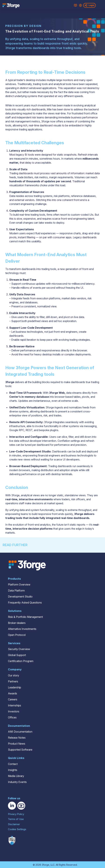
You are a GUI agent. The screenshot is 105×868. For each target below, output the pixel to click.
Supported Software (20, 750)
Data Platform (16, 591)
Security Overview (19, 649)
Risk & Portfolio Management (25, 617)
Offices (12, 717)
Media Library (16, 776)
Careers (13, 699)
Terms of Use (16, 819)
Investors (14, 711)
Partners (13, 681)
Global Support (17, 655)
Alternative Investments (22, 629)
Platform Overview (19, 585)
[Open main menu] (102, 5)
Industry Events (17, 782)
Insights (13, 770)
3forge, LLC (48, 865)
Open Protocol (17, 635)
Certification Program (21, 661)
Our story (14, 675)
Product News (17, 744)
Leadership (15, 687)
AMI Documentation (20, 732)
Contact (13, 764)
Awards (13, 693)
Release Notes (17, 738)
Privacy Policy (16, 814)
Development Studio (20, 597)
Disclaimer (14, 824)
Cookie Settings (17, 829)
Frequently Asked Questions (25, 603)
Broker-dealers (17, 623)
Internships (15, 705)
